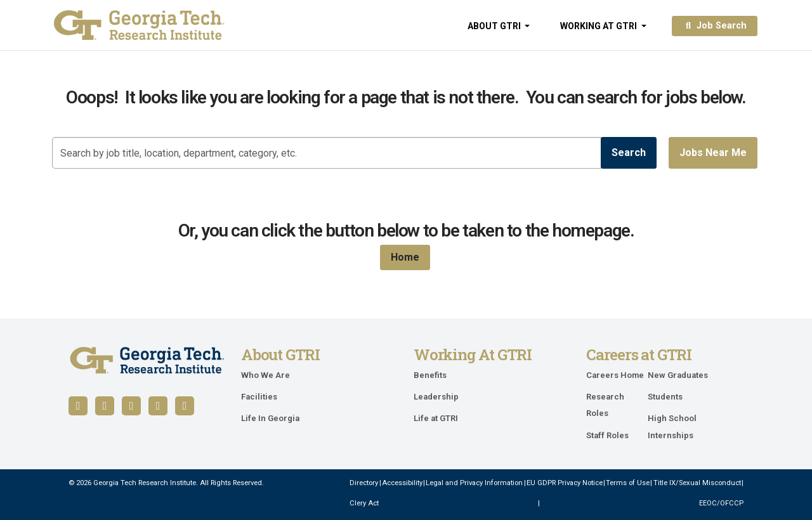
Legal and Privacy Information (474, 483)
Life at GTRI (436, 418)
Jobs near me (713, 153)
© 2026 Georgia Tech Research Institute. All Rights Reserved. (166, 483)
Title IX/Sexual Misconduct (697, 483)
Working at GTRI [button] (599, 26)
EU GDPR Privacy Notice (565, 483)
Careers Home (615, 375)
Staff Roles (607, 435)
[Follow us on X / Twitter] (158, 406)
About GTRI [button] (495, 26)
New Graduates (678, 375)
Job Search (715, 26)
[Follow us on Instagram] (185, 406)
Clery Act (364, 503)
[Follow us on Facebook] (78, 406)
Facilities (259, 397)
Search (629, 153)
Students (665, 397)
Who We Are (265, 375)
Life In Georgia (270, 418)
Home (405, 257)
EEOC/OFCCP (721, 503)
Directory (364, 483)
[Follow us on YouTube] (131, 406)
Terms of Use (628, 483)
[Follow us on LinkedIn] (105, 406)
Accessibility (402, 483)
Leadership (436, 397)
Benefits (430, 375)
